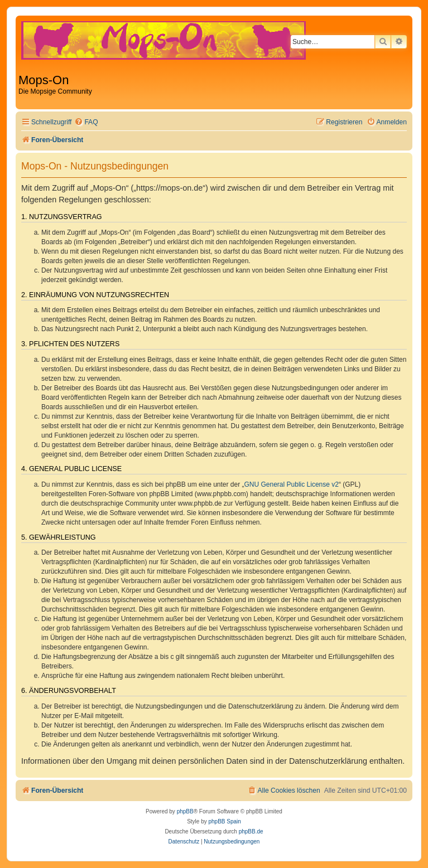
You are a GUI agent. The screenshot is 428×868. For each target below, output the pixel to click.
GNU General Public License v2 (292, 484)
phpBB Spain (224, 821)
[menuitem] (86, 122)
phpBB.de (251, 831)
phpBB (185, 811)
